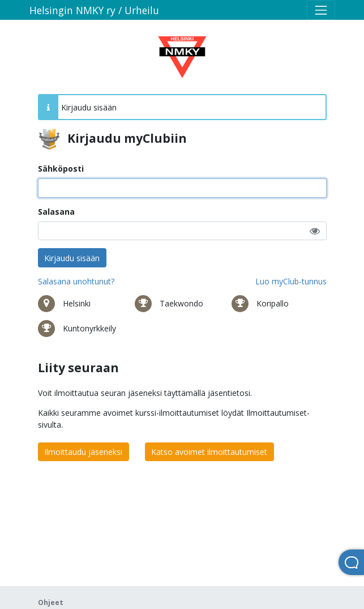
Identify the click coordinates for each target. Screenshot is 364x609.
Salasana (56, 212)
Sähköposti (61, 169)
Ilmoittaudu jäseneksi (83, 452)
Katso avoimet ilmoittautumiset (209, 452)
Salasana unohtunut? (76, 281)
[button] (315, 231)
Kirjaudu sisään (72, 258)
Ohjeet (51, 602)
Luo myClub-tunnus (291, 281)
